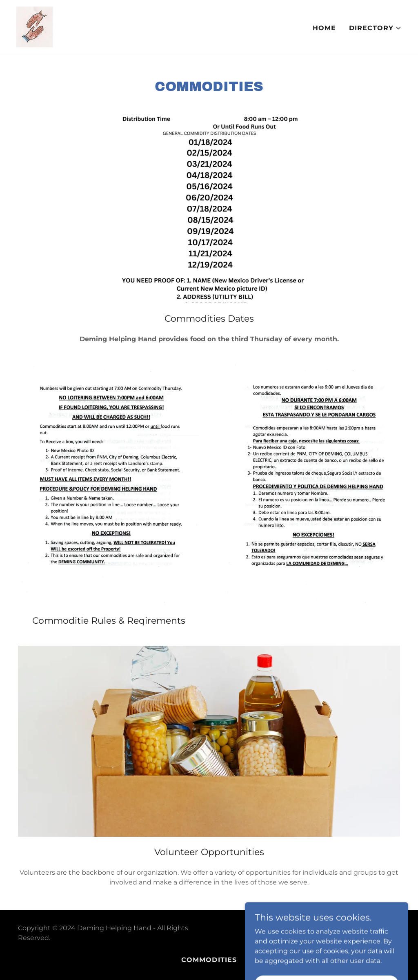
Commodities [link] (209, 960)
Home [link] (324, 28)
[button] (375, 28)
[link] (34, 26)
